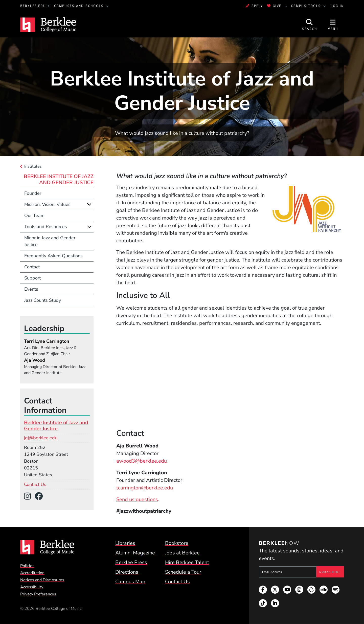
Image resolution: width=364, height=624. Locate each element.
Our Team (34, 216)
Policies (27, 566)
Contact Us (35, 484)
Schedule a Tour (183, 572)
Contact (32, 267)
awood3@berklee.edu (142, 461)
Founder (33, 193)
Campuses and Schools (80, 6)
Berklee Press (131, 562)
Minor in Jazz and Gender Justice (50, 241)
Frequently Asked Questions (53, 256)
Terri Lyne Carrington (47, 341)
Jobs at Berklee (182, 553)
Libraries (125, 543)
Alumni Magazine (135, 553)
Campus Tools (307, 6)
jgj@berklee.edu (41, 438)
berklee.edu (33, 6)
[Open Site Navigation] (333, 25)
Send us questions (137, 499)
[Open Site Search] (310, 25)
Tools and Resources (46, 227)
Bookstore (177, 543)
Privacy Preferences (38, 594)
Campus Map (130, 582)
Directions (127, 572)
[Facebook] (41, 496)
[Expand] (89, 204)
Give (274, 6)
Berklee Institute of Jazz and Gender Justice (59, 179)
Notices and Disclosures (42, 580)
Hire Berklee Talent (187, 562)
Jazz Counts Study (43, 300)
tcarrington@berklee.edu (145, 488)
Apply (254, 6)
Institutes (33, 166)
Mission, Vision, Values (47, 204)
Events (31, 289)
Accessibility (32, 587)
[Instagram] (29, 496)
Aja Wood (35, 360)
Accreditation (32, 573)
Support (32, 278)
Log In (337, 6)
